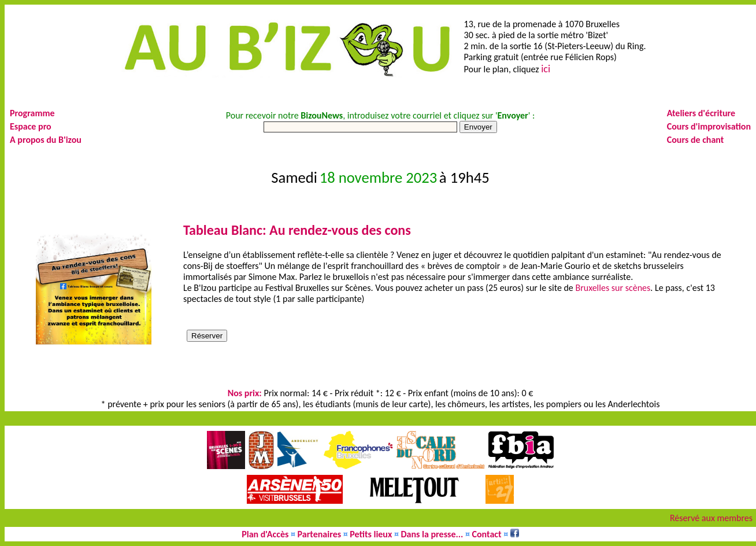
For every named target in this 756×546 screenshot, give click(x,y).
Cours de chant (696, 140)
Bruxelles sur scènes (613, 288)
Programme (32, 113)
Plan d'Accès (265, 534)
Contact (487, 534)
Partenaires (320, 534)
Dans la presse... (432, 534)
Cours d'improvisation (709, 126)
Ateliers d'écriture (701, 113)
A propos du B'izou (46, 140)
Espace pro (31, 126)
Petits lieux (371, 534)
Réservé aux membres (711, 518)
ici (546, 69)
